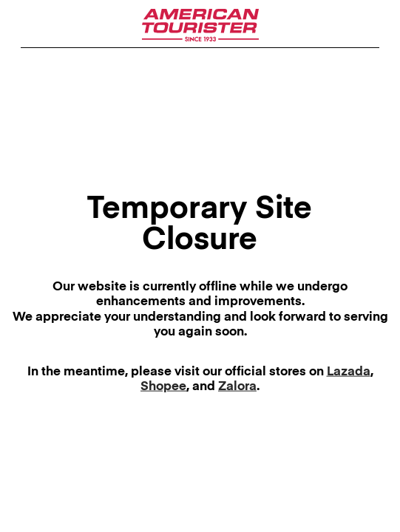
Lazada (349, 372)
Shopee (163, 387)
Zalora (237, 387)
